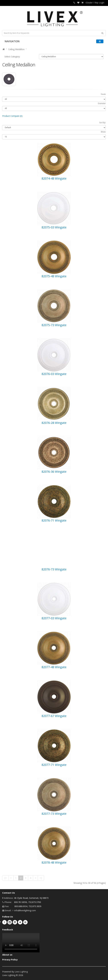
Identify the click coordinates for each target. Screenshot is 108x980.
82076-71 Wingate (54, 520)
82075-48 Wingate (54, 276)
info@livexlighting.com (25, 910)
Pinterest (25, 922)
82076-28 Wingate (54, 423)
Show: (103, 132)
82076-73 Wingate (54, 569)
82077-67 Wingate (54, 716)
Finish (103, 94)
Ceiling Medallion (16, 49)
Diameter (102, 103)
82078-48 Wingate (54, 862)
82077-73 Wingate (54, 814)
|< (5, 878)
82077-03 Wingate (54, 618)
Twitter (20, 922)
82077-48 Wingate (54, 667)
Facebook (4, 922)
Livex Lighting (21, 972)
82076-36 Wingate (54, 472)
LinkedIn (15, 922)
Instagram (10, 922)
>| (41, 878)
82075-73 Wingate (54, 325)
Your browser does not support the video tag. (21, 943)
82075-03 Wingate (54, 227)
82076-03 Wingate (54, 374)
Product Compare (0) (12, 116)
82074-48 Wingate (54, 178)
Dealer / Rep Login (95, 3)
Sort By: (103, 123)
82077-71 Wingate (54, 765)
